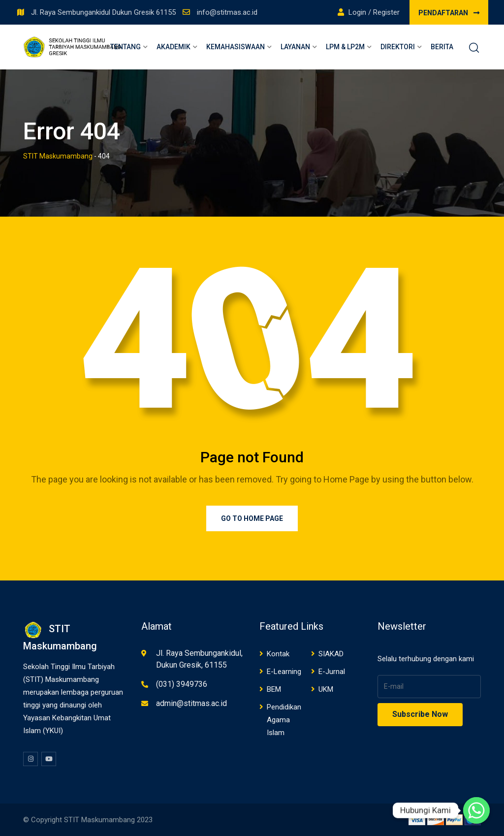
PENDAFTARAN (449, 13)
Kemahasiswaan (236, 47)
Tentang (126, 47)
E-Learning (284, 672)
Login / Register (369, 12)
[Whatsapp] (476, 810)
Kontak (278, 654)
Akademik (173, 47)
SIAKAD (331, 654)
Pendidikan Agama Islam (284, 720)
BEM (274, 689)
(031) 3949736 (182, 684)
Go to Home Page (252, 518)
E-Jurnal (332, 672)
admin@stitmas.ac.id (191, 703)
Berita (442, 47)
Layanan (295, 47)
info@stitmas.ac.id (227, 12)
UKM (326, 689)
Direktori (398, 47)
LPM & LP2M (345, 47)
